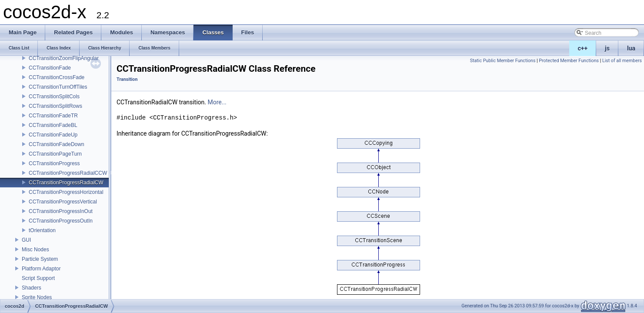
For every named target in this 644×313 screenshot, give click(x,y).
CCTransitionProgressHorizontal (66, 192)
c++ (583, 48)
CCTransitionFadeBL (53, 125)
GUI (26, 240)
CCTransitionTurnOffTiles (58, 87)
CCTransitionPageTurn (55, 154)
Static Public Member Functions (503, 61)
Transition (127, 79)
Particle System (40, 259)
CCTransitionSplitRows (55, 106)
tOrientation (42, 230)
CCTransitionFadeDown (57, 144)
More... (217, 102)
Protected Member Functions (569, 61)
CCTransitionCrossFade (57, 77)
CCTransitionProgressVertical (63, 202)
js (607, 48)
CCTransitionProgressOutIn (61, 221)
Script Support (38, 278)
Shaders (32, 288)
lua (631, 48)
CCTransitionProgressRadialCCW (68, 173)
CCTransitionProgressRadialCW (66, 183)
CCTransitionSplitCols (54, 97)
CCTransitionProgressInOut (61, 211)
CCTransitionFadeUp (53, 135)
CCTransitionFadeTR (53, 116)
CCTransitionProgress (54, 163)
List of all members (622, 61)
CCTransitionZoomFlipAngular (64, 58)
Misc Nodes (35, 250)
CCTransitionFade (50, 68)
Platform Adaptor (41, 269)
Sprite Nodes (37, 297)
